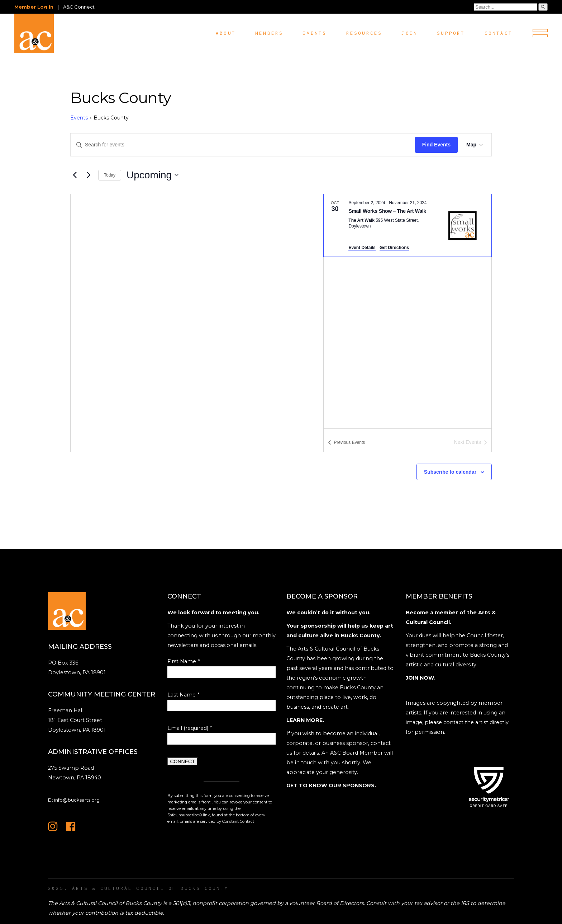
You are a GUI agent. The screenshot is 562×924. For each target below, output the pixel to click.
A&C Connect (79, 7)
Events (79, 118)
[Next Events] (89, 175)
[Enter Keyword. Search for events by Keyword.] (243, 145)
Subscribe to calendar (450, 472)
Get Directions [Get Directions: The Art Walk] (394, 248)
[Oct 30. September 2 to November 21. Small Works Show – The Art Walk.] (408, 225)
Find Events (436, 145)
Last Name (183, 695)
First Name (184, 661)
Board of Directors (340, 903)
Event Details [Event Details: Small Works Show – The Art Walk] (362, 248)
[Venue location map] (197, 323)
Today (110, 175)
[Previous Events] (75, 175)
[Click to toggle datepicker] (153, 175)
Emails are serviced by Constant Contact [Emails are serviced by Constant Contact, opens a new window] (217, 822)
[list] (408, 311)
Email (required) (190, 728)
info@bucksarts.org (77, 800)
